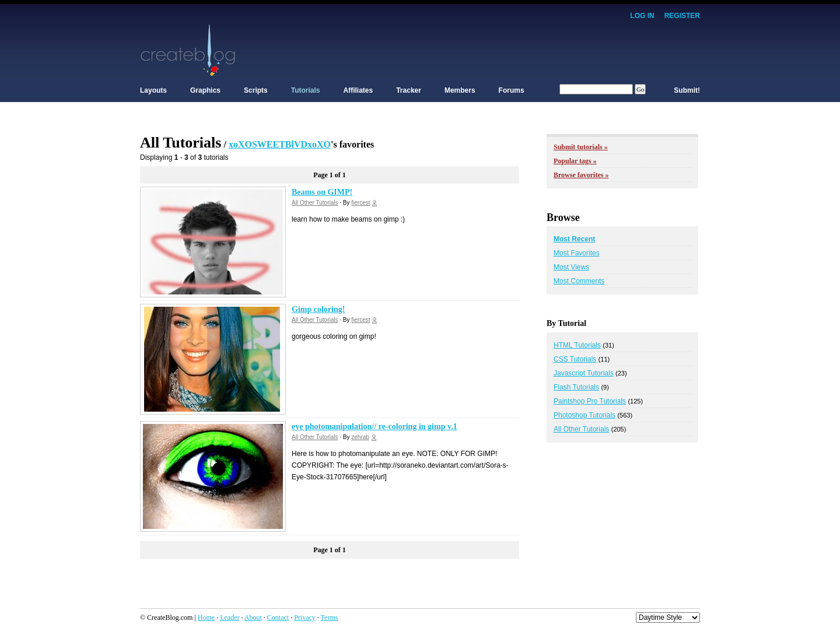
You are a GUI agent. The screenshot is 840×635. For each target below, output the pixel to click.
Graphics (205, 90)
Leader (230, 618)
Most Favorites (577, 253)
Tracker (409, 90)
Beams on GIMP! (322, 192)
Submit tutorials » (581, 147)
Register (682, 16)
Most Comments (579, 281)
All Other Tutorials (315, 203)
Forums (512, 90)
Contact (278, 618)
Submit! (687, 90)
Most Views (571, 267)
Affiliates (358, 90)
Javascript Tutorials (584, 373)
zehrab (360, 437)
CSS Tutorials (575, 359)
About (253, 618)
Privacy (305, 618)
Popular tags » (575, 161)
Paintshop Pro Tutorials (590, 401)
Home (206, 618)
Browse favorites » (581, 175)
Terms (330, 618)
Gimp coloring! (318, 309)
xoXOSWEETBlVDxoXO (280, 144)
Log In (642, 16)
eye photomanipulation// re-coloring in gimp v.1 (374, 427)
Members (460, 90)
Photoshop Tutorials (584, 415)
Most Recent (574, 239)
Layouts (153, 90)
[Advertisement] (488, 50)
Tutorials (306, 90)
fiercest (360, 203)
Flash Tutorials (576, 387)
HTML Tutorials (577, 345)
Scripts (256, 90)
